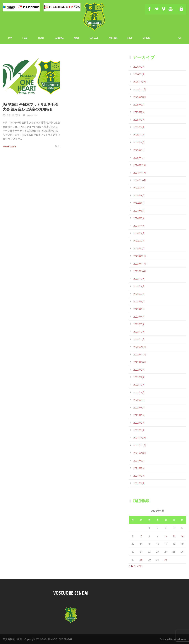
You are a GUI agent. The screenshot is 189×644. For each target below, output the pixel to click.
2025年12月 (140, 82)
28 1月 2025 (13, 115)
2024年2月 (139, 241)
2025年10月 (140, 97)
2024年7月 (139, 203)
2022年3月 (139, 415)
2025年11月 (140, 89)
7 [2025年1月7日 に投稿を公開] (141, 536)
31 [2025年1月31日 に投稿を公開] (166, 560)
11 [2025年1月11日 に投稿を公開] (174, 536)
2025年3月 (139, 150)
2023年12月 (140, 256)
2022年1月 (139, 430)
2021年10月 (140, 453)
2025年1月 (139, 158)
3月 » (140, 566)
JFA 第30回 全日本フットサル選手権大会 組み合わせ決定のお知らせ (30, 107)
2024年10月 (140, 180)
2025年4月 (139, 142)
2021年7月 (139, 476)
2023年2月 (139, 332)
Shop (130, 38)
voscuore (32, 115)
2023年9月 (139, 279)
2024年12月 (140, 165)
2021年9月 (139, 461)
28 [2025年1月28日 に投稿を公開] (141, 560)
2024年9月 (139, 188)
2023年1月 (139, 339)
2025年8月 (139, 112)
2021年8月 (139, 468)
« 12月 (132, 566)
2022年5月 (139, 400)
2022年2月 (139, 423)
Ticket (41, 38)
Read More (9, 146)
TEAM (25, 38)
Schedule (59, 38)
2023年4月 (139, 317)
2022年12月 (140, 347)
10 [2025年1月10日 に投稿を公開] (166, 536)
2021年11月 (140, 445)
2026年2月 (139, 67)
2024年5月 (139, 218)
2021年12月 (140, 438)
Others (146, 38)
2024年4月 (139, 226)
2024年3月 (139, 233)
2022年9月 (139, 370)
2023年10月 (140, 271)
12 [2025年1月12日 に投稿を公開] (182, 536)
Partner (113, 38)
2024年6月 (139, 211)
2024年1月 (139, 248)
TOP (10, 38)
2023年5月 (139, 309)
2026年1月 (139, 74)
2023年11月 (140, 264)
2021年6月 (139, 483)
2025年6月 (139, 127)
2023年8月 (139, 286)
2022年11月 (140, 355)
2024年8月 (139, 195)
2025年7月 (139, 120)
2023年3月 (139, 324)
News (77, 38)
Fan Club (94, 38)
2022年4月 (139, 408)
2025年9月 (139, 105)
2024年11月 (140, 173)
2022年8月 (139, 377)
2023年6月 (139, 301)
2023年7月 (139, 294)
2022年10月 (140, 362)
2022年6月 (139, 392)
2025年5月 (139, 135)
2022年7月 (139, 385)
